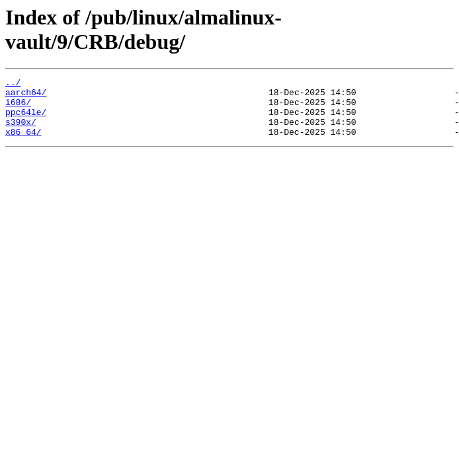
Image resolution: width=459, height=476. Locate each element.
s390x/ (21, 132)
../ (13, 84)
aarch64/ (26, 96)
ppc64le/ (26, 120)
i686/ (18, 108)
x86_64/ (23, 143)
